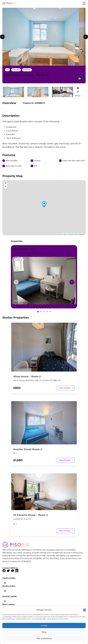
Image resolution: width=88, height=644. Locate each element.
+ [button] (6, 183)
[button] (84, 610)
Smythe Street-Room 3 (28, 449)
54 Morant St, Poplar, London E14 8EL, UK (31, 253)
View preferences (44, 638)
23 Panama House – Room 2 (30, 515)
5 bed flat (16, 70)
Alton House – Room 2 (27, 376)
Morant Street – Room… (25, 249)
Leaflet (64, 234)
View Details (66, 388)
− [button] (6, 187)
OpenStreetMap (73, 234)
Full (7, 70)
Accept (44, 625)
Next (86, 37)
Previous (2, 37)
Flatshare (27, 70)
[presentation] (16, 282)
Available (19, 260)
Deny (44, 632)
